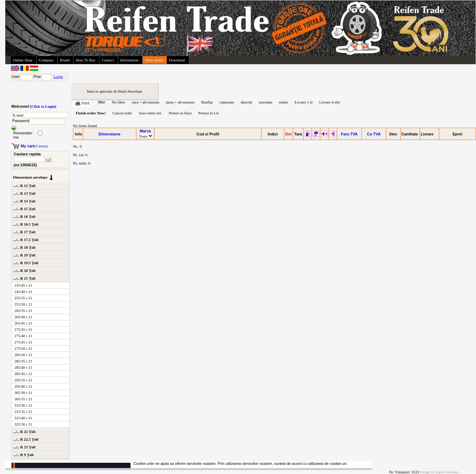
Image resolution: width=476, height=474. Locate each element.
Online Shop (23, 60)
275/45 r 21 (23, 342)
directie (247, 102)
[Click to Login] (43, 106)
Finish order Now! (91, 113)
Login (58, 76)
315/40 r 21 (23, 418)
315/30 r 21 (23, 405)
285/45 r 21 (23, 374)
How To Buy (86, 60)
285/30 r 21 (23, 355)
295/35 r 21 (23, 380)
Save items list (150, 113)
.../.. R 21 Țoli (24, 278)
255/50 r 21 (23, 304)
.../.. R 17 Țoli (24, 232)
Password (21, 121)
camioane (227, 102)
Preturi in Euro (180, 113)
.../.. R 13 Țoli (24, 193)
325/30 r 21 (23, 424)
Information (130, 60)
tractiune (265, 102)
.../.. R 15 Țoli (24, 209)
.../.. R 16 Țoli (24, 216)
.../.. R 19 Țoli (24, 255)
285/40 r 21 (23, 367)
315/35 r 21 (23, 412)
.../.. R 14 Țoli (24, 201)
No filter (118, 102)
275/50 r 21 (23, 348)
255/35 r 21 (23, 298)
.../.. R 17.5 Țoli (26, 240)
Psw (37, 76)
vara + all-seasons (146, 102)
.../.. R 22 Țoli (24, 432)
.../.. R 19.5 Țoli (26, 263)
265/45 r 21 (23, 323)
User (16, 76)
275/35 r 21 (23, 329)
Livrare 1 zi (304, 102)
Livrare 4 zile (330, 102)
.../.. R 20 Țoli (24, 271)
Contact (108, 60)
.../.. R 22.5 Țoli (26, 439)
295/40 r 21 (23, 386)
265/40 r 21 (23, 317)
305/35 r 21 (23, 399)
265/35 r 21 (23, 311)
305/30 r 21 (23, 393)
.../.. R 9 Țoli (23, 455)
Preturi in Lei (209, 113)
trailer (284, 102)
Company (46, 60)
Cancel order (123, 113)
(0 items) (34, 146)
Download (177, 60)
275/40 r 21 (23, 336)
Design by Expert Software (439, 472)
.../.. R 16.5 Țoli (26, 224)
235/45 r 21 (23, 285)
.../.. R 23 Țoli (24, 447)
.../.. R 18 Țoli (24, 247)
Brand (65, 60)
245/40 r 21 (23, 292)
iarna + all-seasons (180, 102)
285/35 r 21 (23, 361)
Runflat (207, 102)
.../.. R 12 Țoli (24, 186)
